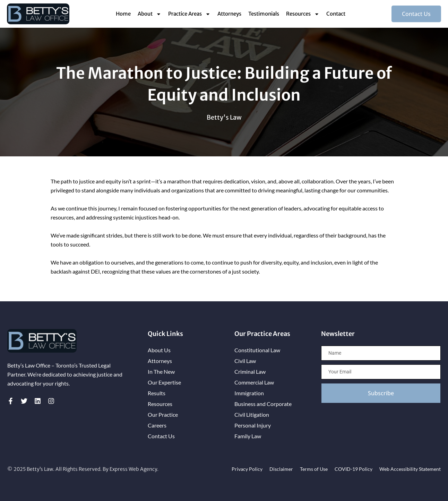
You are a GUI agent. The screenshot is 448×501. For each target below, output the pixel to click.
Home (123, 14)
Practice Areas (189, 14)
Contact (336, 14)
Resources (303, 14)
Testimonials (264, 14)
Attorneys (229, 14)
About (149, 14)
